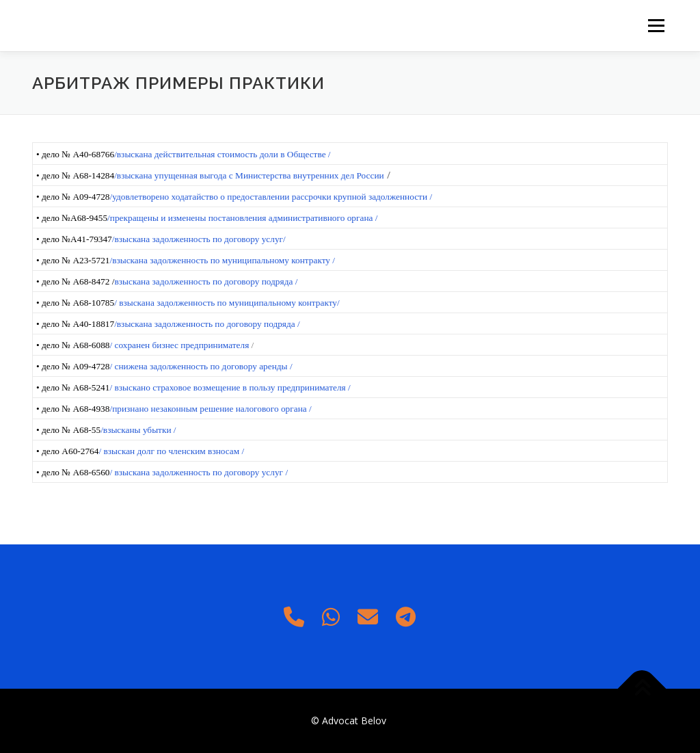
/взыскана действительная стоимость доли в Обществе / (222, 154)
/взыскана (132, 239)
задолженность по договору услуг (218, 239)
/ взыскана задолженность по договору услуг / (199, 472)
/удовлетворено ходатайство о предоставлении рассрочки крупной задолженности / (271, 197)
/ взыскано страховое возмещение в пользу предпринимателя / (230, 387)
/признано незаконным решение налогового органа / (210, 409)
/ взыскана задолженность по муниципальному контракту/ (227, 303)
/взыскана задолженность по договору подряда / (207, 324)
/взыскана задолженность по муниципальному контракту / (222, 260)
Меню (656, 26)
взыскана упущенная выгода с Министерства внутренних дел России (251, 175)
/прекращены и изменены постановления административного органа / (242, 218)
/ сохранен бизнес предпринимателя (180, 345)
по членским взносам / (200, 451)
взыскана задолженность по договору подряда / (206, 281)
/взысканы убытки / (138, 430)
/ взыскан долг (127, 451)
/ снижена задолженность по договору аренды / (201, 366)
